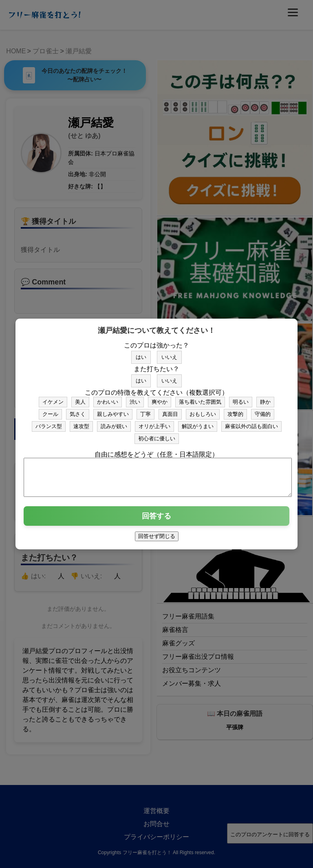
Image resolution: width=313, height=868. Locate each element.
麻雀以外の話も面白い (251, 423)
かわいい (108, 398)
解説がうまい (198, 423)
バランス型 (49, 423)
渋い (135, 398)
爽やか (160, 398)
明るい (241, 398)
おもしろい (203, 410)
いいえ (169, 353)
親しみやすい (113, 410)
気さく (78, 410)
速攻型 (81, 423)
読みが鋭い (114, 423)
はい (141, 353)
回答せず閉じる (157, 540)
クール (50, 410)
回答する (156, 520)
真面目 (170, 410)
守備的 (263, 410)
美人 (80, 398)
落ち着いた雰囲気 (200, 398)
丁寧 (145, 410)
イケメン (53, 398)
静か (265, 398)
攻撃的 (235, 410)
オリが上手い (154, 423)
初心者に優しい (157, 435)
